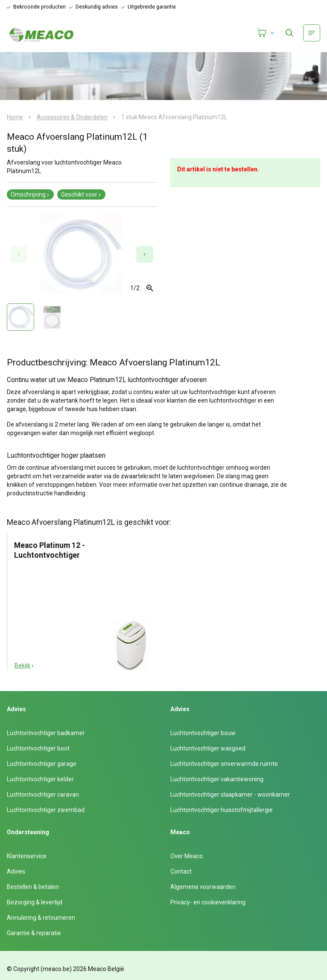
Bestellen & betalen (33, 887)
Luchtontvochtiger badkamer (46, 733)
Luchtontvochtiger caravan (43, 795)
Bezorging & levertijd (35, 902)
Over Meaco (187, 856)
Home (15, 117)
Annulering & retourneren (41, 918)
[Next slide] (145, 254)
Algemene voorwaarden (203, 887)
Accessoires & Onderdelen (72, 117)
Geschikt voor (81, 194)
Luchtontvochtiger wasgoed (208, 748)
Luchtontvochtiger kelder (40, 779)
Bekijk (25, 665)
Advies (16, 871)
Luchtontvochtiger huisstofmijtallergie (222, 810)
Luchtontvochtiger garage (42, 764)
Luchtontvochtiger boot (38, 748)
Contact (181, 871)
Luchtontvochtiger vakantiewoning (217, 779)
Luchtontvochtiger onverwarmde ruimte (224, 764)
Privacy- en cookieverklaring (208, 902)
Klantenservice (27, 856)
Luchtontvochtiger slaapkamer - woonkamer (230, 795)
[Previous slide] (19, 254)
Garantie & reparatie (34, 933)
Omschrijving (30, 194)
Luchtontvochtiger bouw (203, 733)
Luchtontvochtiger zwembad (46, 810)
